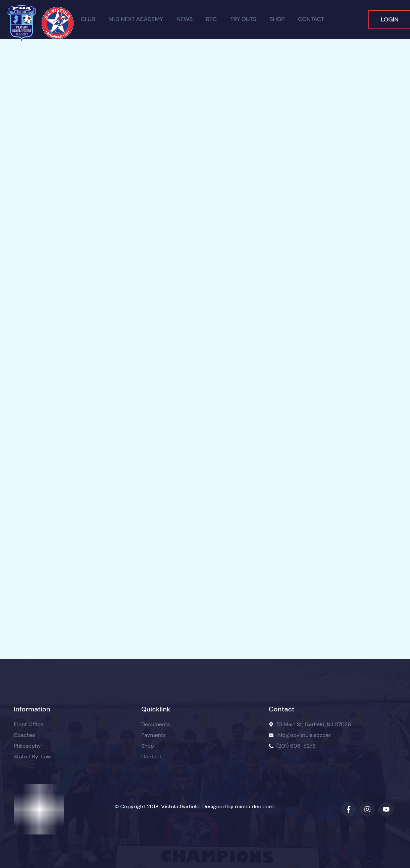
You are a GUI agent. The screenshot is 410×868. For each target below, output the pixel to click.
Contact (311, 19)
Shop (277, 19)
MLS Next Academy (136, 19)
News (185, 19)
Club (88, 19)
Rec (211, 19)
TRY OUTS (243, 19)
